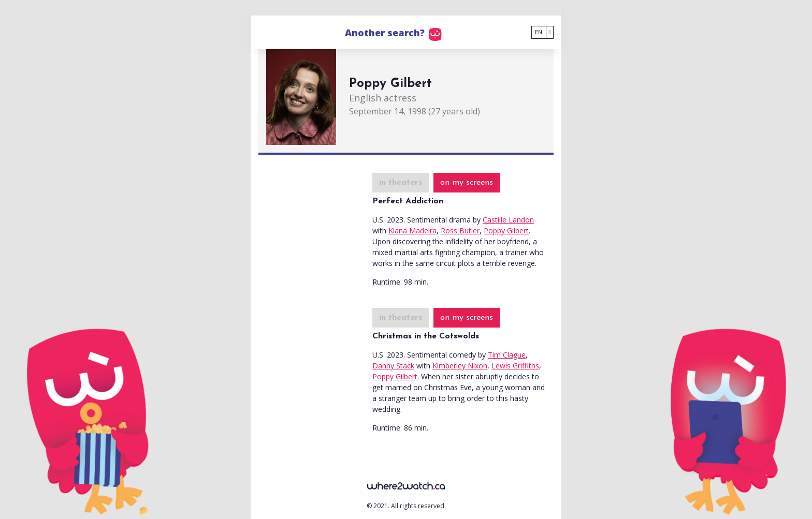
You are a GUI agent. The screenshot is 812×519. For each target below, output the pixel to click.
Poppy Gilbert (506, 231)
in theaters (401, 183)
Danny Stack (393, 366)
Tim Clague (507, 355)
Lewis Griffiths (515, 366)
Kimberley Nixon (460, 366)
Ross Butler (460, 231)
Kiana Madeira (412, 231)
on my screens (467, 183)
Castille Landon (508, 220)
